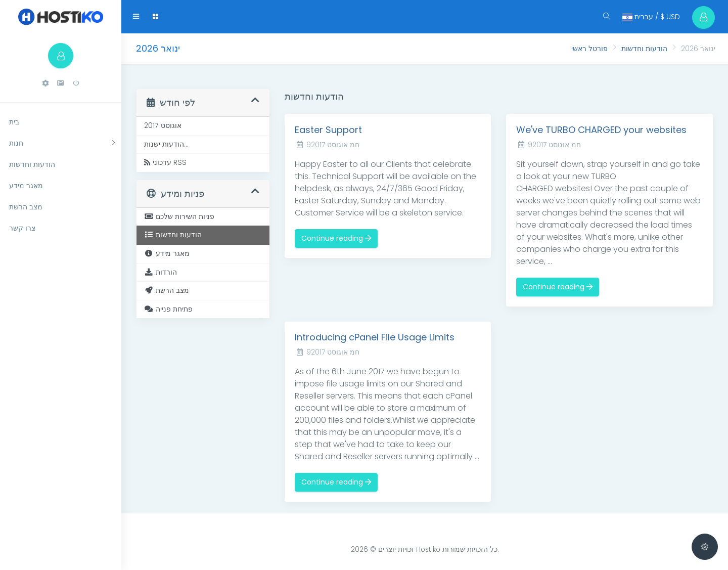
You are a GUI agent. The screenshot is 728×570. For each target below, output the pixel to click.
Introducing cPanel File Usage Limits (375, 337)
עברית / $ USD (651, 17)
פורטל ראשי (589, 49)
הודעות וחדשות (644, 49)
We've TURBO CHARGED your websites (601, 130)
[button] (45, 83)
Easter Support (328, 130)
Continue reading (336, 238)
